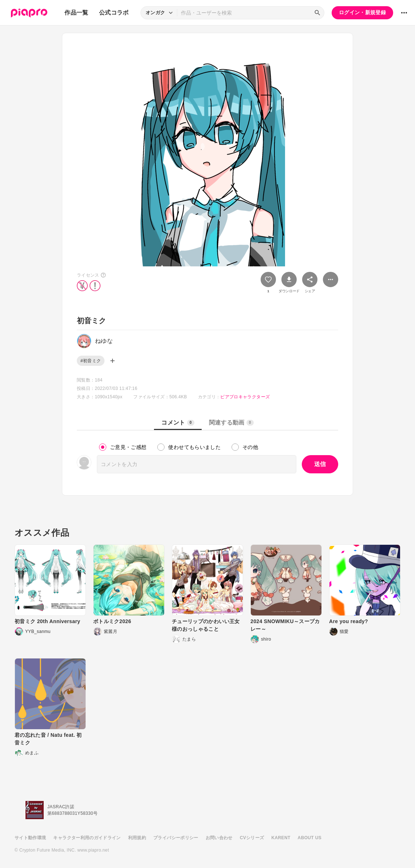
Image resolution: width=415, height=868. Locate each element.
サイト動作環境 (30, 838)
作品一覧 (76, 13)
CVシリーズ (252, 838)
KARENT (281, 838)
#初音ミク (91, 361)
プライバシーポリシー (176, 838)
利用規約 (137, 838)
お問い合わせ (219, 838)
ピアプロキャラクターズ (245, 397)
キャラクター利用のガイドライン (87, 838)
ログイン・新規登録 (362, 12)
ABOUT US (310, 838)
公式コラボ (114, 13)
